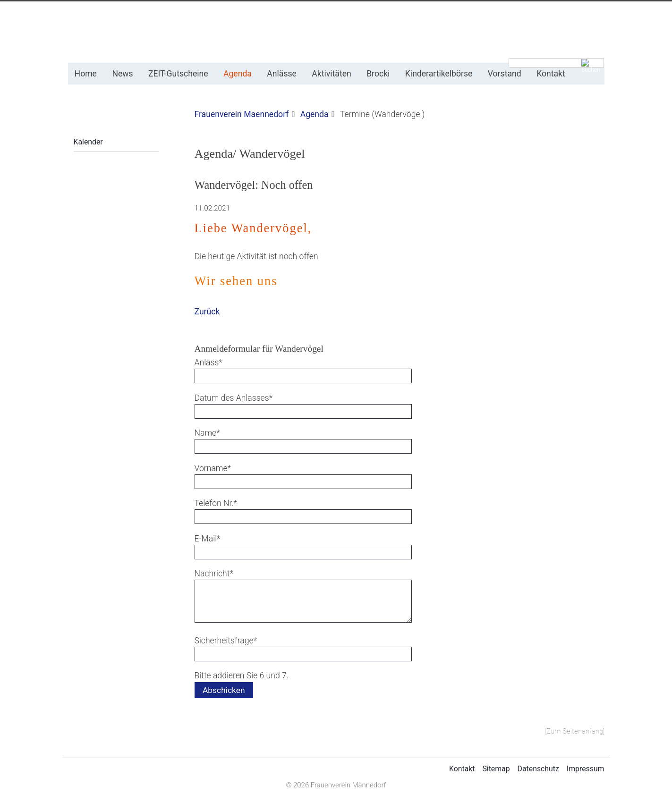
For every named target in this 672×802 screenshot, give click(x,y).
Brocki (378, 74)
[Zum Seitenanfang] (575, 731)
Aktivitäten (331, 74)
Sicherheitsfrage (226, 640)
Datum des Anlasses (234, 397)
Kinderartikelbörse (439, 74)
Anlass (213, 362)
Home (86, 74)
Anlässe (282, 74)
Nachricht (214, 573)
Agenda (238, 74)
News (122, 74)
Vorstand (505, 74)
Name (213, 432)
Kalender (88, 142)
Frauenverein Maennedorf (242, 114)
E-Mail (213, 538)
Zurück (207, 312)
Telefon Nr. (216, 502)
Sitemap (496, 769)
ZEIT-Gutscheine (178, 74)
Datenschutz (538, 769)
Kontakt (551, 74)
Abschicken (224, 690)
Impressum (586, 769)
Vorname (213, 468)
